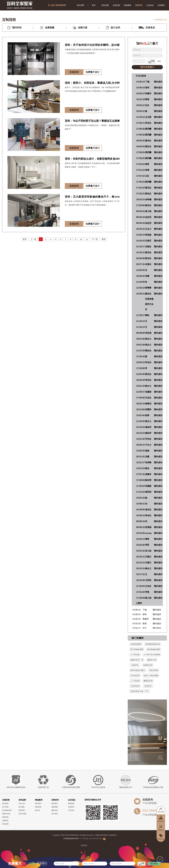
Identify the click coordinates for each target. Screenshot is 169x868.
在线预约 (161, 5)
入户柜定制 (135, 655)
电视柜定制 (148, 665)
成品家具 (5, 821)
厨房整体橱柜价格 (153, 644)
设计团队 (22, 807)
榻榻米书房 (152, 660)
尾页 (104, 239)
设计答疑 (55, 814)
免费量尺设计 (93, 72)
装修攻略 (55, 807)
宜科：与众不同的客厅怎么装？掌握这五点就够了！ (92, 121)
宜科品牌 (105, 5)
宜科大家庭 (22, 814)
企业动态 (150, 5)
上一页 (33, 239)
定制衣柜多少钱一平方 (140, 691)
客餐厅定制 (6, 814)
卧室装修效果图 (154, 649)
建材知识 (55, 810)
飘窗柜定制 (148, 681)
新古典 (37, 810)
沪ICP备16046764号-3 (71, 839)
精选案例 (128, 5)
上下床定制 (135, 681)
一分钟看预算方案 (160, 20)
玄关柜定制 (135, 676)
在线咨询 (74, 72)
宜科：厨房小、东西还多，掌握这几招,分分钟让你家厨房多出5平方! (92, 83)
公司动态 (71, 810)
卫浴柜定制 (135, 686)
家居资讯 (55, 803)
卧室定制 (5, 803)
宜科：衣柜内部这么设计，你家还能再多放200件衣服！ (92, 159)
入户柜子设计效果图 (152, 655)
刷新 (159, 61)
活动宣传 (71, 807)
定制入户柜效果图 (151, 676)
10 (81, 239)
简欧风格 (38, 807)
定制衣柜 (135, 665)
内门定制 (5, 807)
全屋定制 (116, 5)
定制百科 (139, 5)
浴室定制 (5, 824)
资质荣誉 (22, 810)
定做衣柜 (148, 686)
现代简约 (38, 803)
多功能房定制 (7, 810)
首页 (94, 5)
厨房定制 (5, 817)
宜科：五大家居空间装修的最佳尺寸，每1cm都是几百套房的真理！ (92, 197)
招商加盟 (71, 803)
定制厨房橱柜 (136, 644)
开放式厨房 (154, 670)
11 (87, 239)
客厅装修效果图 (137, 649)
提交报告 (154, 864)
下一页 (95, 239)
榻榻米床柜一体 (137, 660)
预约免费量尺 (147, 67)
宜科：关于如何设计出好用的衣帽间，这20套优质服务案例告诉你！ (92, 45)
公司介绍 (22, 803)
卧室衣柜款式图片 (138, 670)
